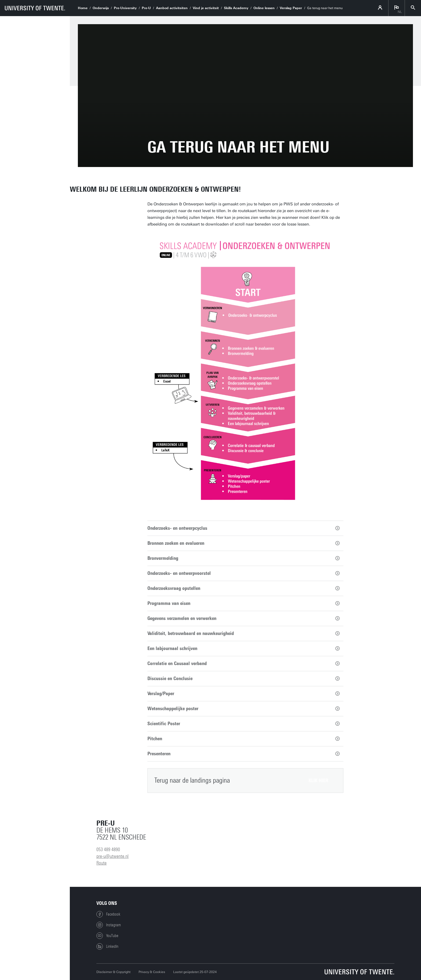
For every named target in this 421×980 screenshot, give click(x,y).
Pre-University (125, 8)
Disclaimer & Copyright (113, 972)
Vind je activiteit (206, 8)
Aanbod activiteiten (172, 8)
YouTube (107, 936)
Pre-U (146, 8)
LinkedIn (107, 946)
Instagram (109, 925)
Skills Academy (236, 8)
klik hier (318, 781)
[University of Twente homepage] (35, 8)
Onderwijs (101, 8)
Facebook (108, 914)
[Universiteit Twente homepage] (360, 972)
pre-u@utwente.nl (112, 856)
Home (83, 8)
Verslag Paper (291, 8)
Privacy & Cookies (152, 972)
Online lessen (264, 8)
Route (101, 863)
